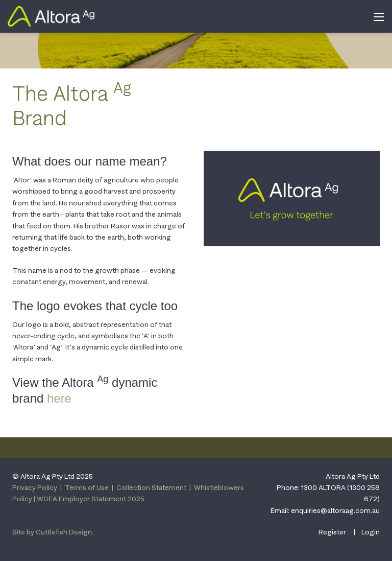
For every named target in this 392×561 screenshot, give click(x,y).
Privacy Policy (35, 487)
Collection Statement (151, 487)
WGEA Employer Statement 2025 (91, 499)
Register (332, 532)
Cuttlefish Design (64, 532)
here (59, 398)
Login (371, 532)
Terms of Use (87, 487)
